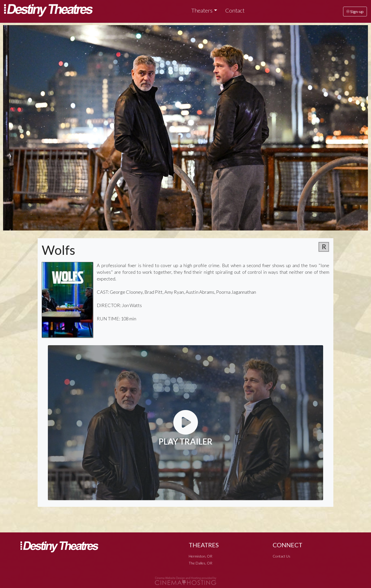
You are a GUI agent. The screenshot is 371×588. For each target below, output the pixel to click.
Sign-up (355, 11)
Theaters (202, 10)
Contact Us (282, 556)
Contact (235, 10)
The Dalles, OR (200, 563)
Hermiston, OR (200, 556)
